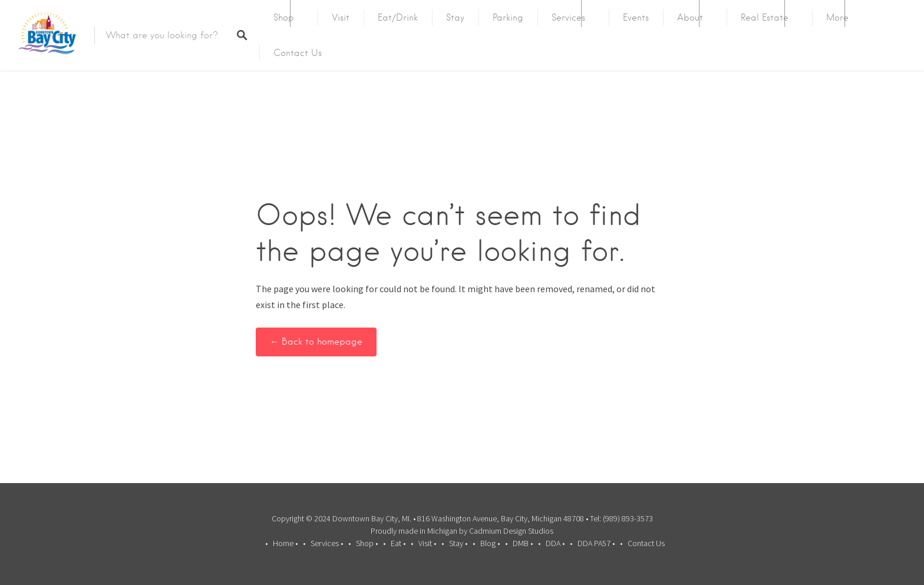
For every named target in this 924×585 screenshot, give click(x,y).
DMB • (523, 543)
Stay (455, 18)
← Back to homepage (316, 342)
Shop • (367, 543)
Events (636, 18)
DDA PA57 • (596, 543)
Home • (285, 543)
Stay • (458, 543)
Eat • (398, 543)
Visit (341, 18)
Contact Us (298, 53)
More (837, 18)
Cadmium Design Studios (511, 531)
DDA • (555, 543)
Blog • (490, 543)
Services (568, 18)
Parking (508, 18)
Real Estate (765, 18)
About (690, 18)
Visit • (427, 543)
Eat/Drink (398, 18)
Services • (327, 543)
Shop (284, 18)
